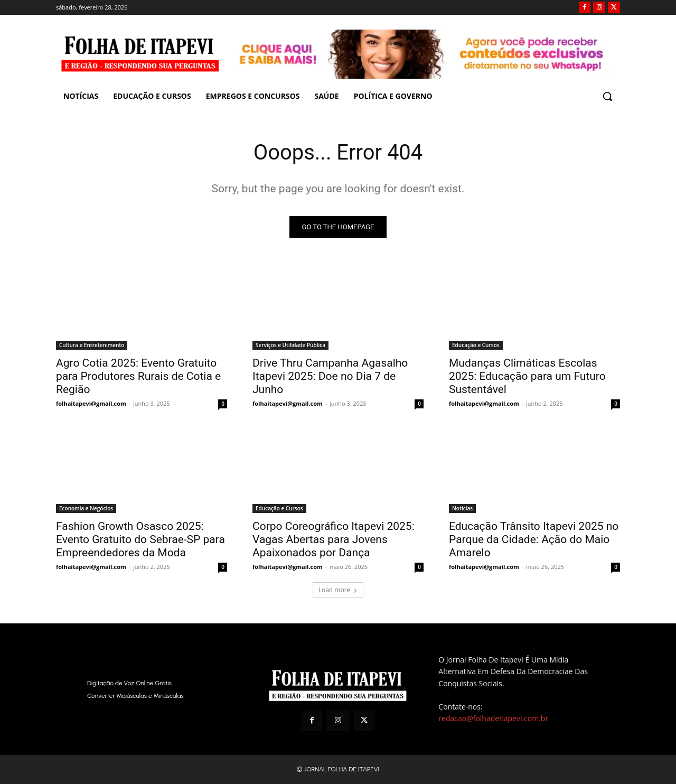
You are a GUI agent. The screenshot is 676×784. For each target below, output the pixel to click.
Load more (338, 590)
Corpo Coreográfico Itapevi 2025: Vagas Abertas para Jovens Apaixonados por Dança (334, 539)
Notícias (462, 508)
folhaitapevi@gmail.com (91, 403)
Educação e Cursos (476, 345)
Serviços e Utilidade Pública (290, 345)
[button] (607, 96)
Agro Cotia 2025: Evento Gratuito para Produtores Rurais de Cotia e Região (138, 376)
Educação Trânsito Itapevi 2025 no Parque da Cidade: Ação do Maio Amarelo (534, 539)
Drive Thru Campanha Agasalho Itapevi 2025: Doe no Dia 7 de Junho (330, 376)
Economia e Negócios (86, 508)
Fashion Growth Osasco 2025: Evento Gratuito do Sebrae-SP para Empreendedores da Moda (140, 539)
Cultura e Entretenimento (92, 345)
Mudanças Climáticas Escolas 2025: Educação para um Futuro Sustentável (527, 376)
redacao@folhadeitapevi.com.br (493, 718)
